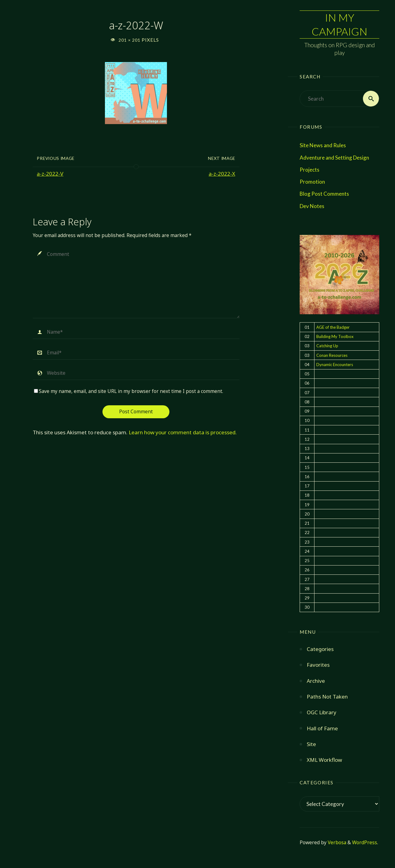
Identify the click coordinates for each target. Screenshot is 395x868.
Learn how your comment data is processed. (183, 432)
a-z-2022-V (50, 174)
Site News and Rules (323, 145)
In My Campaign (339, 24)
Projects (310, 170)
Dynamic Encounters (335, 365)
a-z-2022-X (222, 174)
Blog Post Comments (324, 194)
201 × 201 (130, 40)
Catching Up (327, 346)
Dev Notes (312, 206)
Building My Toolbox (335, 336)
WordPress (365, 843)
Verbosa (336, 843)
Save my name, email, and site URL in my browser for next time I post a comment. (129, 391)
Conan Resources (332, 355)
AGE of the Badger (333, 327)
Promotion (312, 182)
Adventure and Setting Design (334, 158)
